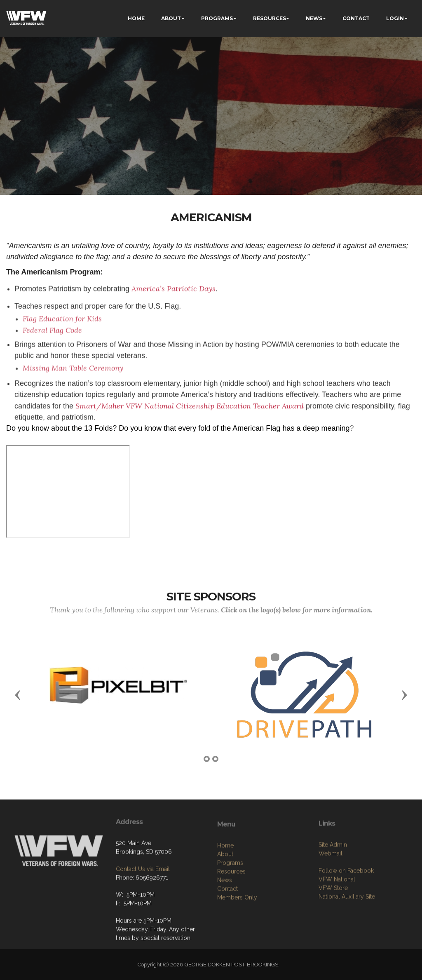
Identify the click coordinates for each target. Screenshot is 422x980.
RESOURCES (270, 18)
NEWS (314, 18)
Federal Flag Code (52, 353)
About (225, 899)
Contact (227, 933)
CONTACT (356, 18)
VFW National (337, 920)
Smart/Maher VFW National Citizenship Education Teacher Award (190, 428)
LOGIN (395, 18)
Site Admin (333, 885)
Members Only (237, 942)
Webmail (331, 894)
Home (225, 890)
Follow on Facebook (346, 911)
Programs (230, 907)
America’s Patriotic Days (173, 294)
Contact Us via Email (143, 901)
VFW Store (333, 928)
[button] (18, 694)
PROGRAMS (217, 18)
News (225, 925)
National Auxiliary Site (347, 937)
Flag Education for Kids (62, 341)
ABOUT (171, 18)
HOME (136, 18)
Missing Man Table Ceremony (73, 390)
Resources (231, 916)
